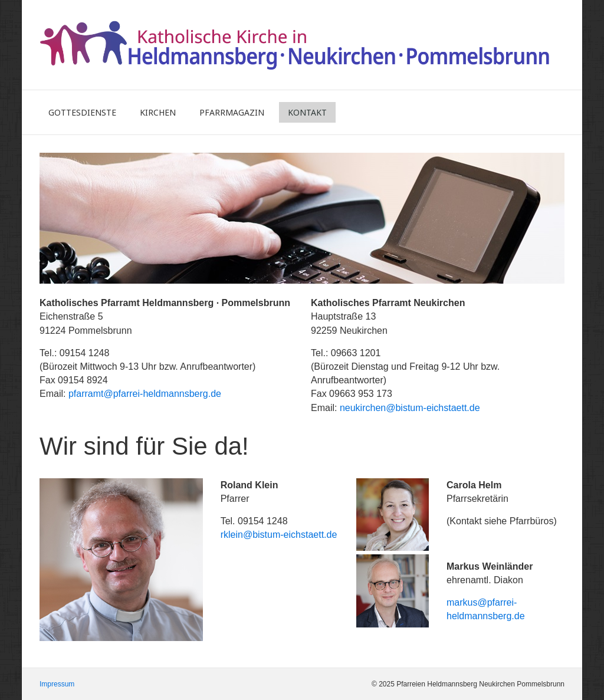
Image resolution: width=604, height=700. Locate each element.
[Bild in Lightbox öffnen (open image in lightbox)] (121, 560)
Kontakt (307, 112)
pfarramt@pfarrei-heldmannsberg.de (145, 394)
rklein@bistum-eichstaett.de (279, 535)
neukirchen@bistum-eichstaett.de (410, 408)
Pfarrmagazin (232, 112)
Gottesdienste (82, 112)
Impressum (57, 684)
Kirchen (158, 112)
